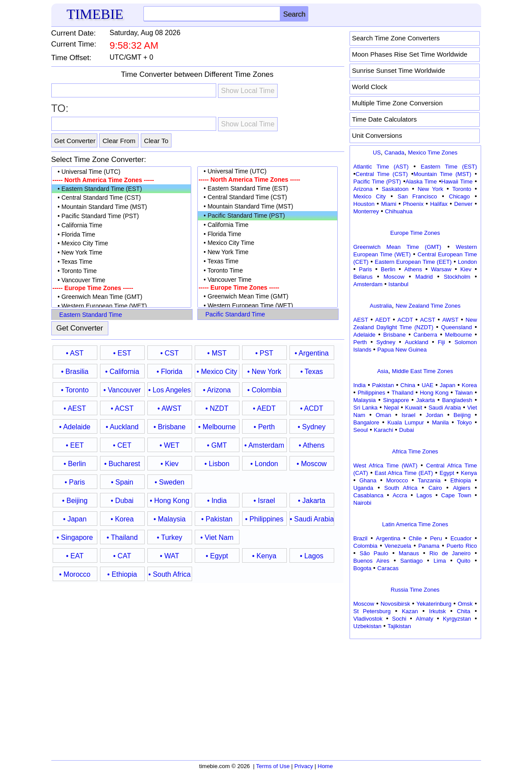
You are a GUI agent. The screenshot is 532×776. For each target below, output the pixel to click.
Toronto (462, 189)
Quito (463, 561)
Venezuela (398, 546)
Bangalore (366, 422)
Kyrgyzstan (457, 619)
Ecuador (461, 538)
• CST (169, 353)
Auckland (416, 342)
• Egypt (217, 556)
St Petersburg (372, 611)
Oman (384, 415)
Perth (360, 342)
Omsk (465, 604)
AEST (361, 320)
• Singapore (75, 537)
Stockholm (457, 277)
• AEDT (264, 408)
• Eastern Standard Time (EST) (121, 189)
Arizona (363, 189)
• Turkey (169, 537)
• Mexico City (217, 372)
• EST (122, 353)
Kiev (466, 269)
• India (217, 501)
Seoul (361, 430)
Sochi (399, 619)
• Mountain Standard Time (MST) (121, 207)
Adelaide (365, 335)
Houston (364, 204)
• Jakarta (312, 501)
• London (264, 464)
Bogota (362, 568)
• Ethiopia (122, 574)
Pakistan (383, 385)
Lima (440, 561)
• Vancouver (122, 390)
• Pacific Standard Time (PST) (121, 216)
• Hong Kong (169, 501)
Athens (413, 269)
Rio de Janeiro (450, 553)
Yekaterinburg (434, 604)
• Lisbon (217, 464)
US (377, 153)
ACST (428, 320)
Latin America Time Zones (415, 524)
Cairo (435, 488)
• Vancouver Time (121, 280)
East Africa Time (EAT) (404, 473)
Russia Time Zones (415, 590)
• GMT (217, 445)
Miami (389, 204)
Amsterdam (368, 284)
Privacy (304, 766)
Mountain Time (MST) (443, 174)
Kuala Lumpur (405, 422)
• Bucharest (122, 464)
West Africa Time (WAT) (386, 465)
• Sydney (312, 427)
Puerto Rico (462, 546)
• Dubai (122, 501)
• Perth (264, 427)
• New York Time (121, 253)
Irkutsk (437, 611)
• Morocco (75, 574)
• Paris (75, 482)
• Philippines (264, 519)
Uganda (364, 488)
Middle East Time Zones (423, 371)
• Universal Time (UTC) (121, 172)
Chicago (460, 196)
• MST (217, 353)
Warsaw (441, 269)
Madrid (424, 277)
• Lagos (312, 556)
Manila (440, 422)
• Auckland (122, 427)
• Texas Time (121, 262)
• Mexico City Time (121, 243)
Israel (408, 415)
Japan (448, 385)
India (360, 385)
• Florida (170, 372)
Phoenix (413, 204)
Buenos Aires (371, 561)
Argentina (388, 538)
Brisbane (395, 335)
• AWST (170, 408)
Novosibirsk (395, 604)
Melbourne (459, 335)
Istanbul (399, 284)
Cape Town (456, 495)
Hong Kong (434, 393)
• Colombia (264, 390)
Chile (415, 538)
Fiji (441, 342)
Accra (400, 495)
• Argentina (312, 353)
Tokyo (464, 422)
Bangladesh (457, 400)
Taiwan (464, 393)
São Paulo (374, 553)
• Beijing (75, 501)
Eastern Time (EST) (449, 167)
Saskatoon (395, 189)
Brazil (361, 538)
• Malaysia (170, 519)
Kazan (410, 611)
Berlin (388, 269)
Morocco (397, 480)
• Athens (312, 445)
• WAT (170, 556)
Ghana (368, 480)
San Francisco (418, 196)
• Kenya (264, 556)
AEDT (383, 320)
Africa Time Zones (415, 451)
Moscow (394, 277)
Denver (463, 204)
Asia (383, 371)
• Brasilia (75, 372)
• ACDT (312, 408)
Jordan (435, 415)
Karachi (383, 430)
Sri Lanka (366, 408)
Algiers (462, 488)
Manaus (409, 553)
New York (430, 189)
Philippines (371, 393)
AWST (450, 320)
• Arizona (217, 390)
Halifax (439, 204)
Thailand (403, 393)
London (467, 262)
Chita (464, 611)
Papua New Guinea (402, 350)
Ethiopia (461, 480)
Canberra (425, 335)
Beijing (462, 415)
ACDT (405, 320)
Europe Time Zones (415, 233)
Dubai (407, 430)
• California (122, 372)
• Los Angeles (170, 390)
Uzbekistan (368, 626)
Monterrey (366, 211)
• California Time (121, 225)
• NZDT (217, 408)
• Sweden (170, 482)
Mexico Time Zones (433, 153)
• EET (75, 445)
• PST (264, 353)
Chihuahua (399, 211)
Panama (429, 546)
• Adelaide (75, 427)
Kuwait (414, 408)
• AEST (75, 408)
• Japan (75, 519)
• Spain (122, 482)
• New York (264, 372)
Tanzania (429, 480)
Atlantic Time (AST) (381, 167)
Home (325, 766)
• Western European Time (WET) (121, 306)
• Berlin (75, 464)
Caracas (388, 568)
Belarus (363, 277)
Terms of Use (273, 766)
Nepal (391, 408)
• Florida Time (121, 235)
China (408, 385)
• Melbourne (217, 427)
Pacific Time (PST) (377, 181)
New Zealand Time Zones (428, 306)
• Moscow (312, 464)
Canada (394, 153)
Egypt (447, 473)
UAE (427, 385)
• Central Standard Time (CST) (121, 198)
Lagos (424, 495)
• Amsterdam (264, 445)
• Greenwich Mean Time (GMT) (121, 297)
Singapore (396, 400)
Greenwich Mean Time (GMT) (398, 247)
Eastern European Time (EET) (413, 262)
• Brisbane (170, 427)
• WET (170, 445)
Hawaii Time (457, 181)
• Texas (312, 372)
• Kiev (170, 464)
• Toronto (75, 390)
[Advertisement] (415, 697)
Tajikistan (399, 626)
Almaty (425, 619)
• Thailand (122, 537)
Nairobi (362, 503)
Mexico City (370, 196)
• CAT (122, 556)
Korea (470, 385)
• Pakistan (217, 519)
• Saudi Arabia (312, 519)
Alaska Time (421, 181)
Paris (365, 269)
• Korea (122, 519)
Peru (436, 538)
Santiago (411, 561)
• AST (75, 353)
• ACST (122, 408)
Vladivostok (368, 619)
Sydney (386, 342)
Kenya (469, 473)
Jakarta (426, 400)
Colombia (366, 546)
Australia (381, 306)
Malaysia (365, 400)
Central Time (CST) (382, 174)
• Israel (264, 501)
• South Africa (169, 574)
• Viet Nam (217, 537)
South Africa (401, 488)
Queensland (457, 327)
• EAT (75, 556)
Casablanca (369, 495)
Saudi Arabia (445, 408)
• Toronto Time (121, 271)
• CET (122, 445)
